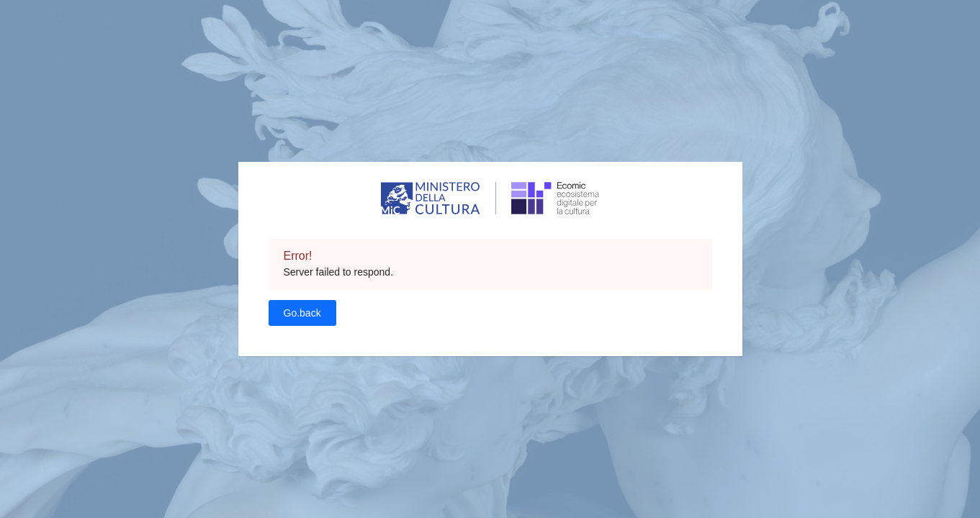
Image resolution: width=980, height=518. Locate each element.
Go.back (302, 313)
